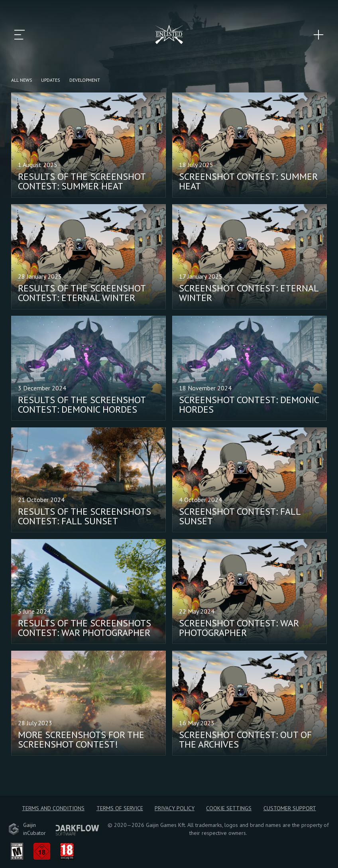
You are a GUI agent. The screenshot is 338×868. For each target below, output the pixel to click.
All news (22, 80)
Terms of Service (120, 808)
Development (85, 80)
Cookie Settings (229, 808)
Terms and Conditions (53, 808)
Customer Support (290, 808)
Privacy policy (175, 808)
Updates (51, 80)
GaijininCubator (27, 829)
